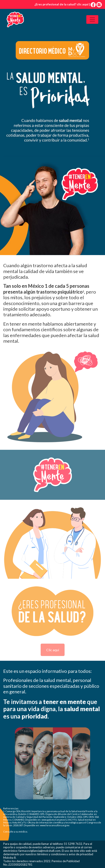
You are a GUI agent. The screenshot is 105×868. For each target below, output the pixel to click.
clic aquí (83, 4)
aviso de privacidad (81, 854)
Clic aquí (53, 650)
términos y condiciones (51, 854)
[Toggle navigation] (92, 19)
